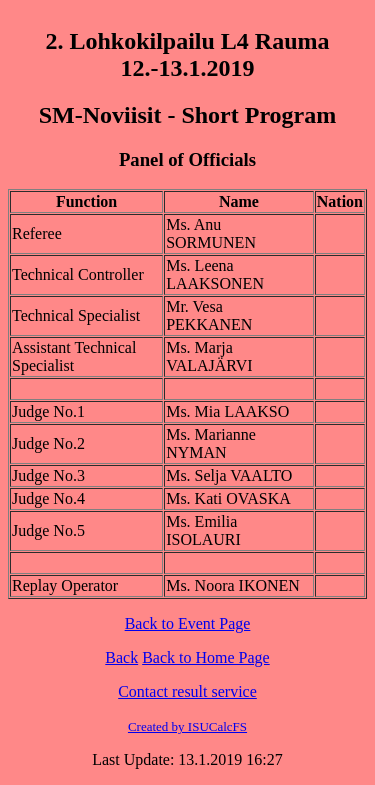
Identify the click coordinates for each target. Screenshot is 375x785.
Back (121, 657)
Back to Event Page (188, 623)
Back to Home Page (206, 657)
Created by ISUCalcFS (187, 726)
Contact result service (187, 691)
